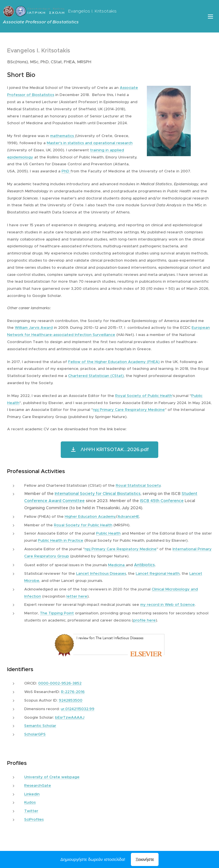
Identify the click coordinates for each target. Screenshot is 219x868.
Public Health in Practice (61, 540)
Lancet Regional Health (158, 573)
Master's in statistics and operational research (90, 143)
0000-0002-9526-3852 (60, 683)
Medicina (117, 565)
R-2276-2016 (73, 692)
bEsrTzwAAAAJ (70, 717)
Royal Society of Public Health (144, 396)
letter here (77, 596)
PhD (66, 171)
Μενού (210, 17)
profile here (144, 620)
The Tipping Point (57, 613)
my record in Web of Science (168, 605)
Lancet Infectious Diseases (101, 573)
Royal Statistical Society (138, 485)
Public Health (108, 533)
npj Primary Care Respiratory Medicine (129, 410)
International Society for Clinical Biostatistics (98, 494)
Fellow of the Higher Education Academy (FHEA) (114, 362)
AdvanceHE (128, 516)
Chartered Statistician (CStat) (96, 376)
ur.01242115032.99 (78, 709)
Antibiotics (144, 565)
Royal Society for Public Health (83, 525)
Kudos (30, 802)
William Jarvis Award (34, 328)
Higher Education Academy (90, 516)
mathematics (63, 136)
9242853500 (71, 700)
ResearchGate (38, 786)
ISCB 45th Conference (162, 501)
